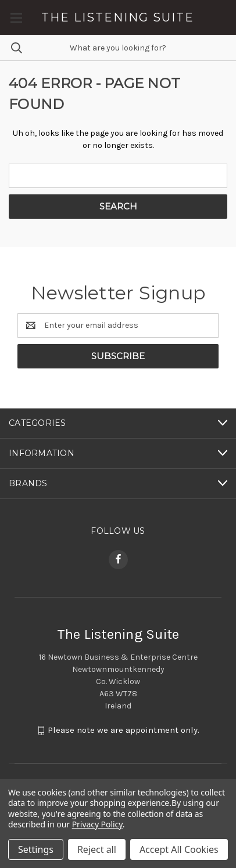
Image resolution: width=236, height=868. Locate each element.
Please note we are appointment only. (124, 730)
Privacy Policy (97, 824)
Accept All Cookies (179, 849)
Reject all (97, 849)
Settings (36, 849)
